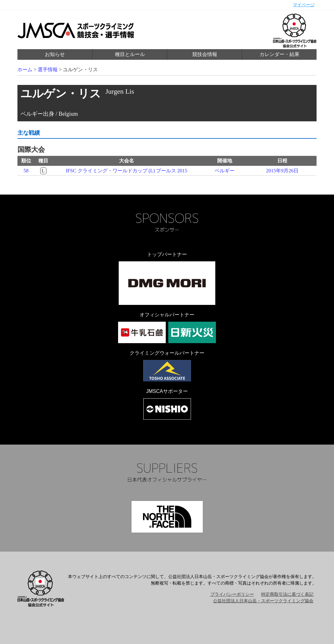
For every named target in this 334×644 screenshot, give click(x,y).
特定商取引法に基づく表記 (287, 594)
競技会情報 (205, 54)
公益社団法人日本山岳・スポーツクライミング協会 (263, 601)
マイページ (304, 5)
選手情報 (48, 70)
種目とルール (130, 54)
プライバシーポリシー (232, 594)
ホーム (25, 70)
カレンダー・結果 (279, 54)
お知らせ (55, 54)
